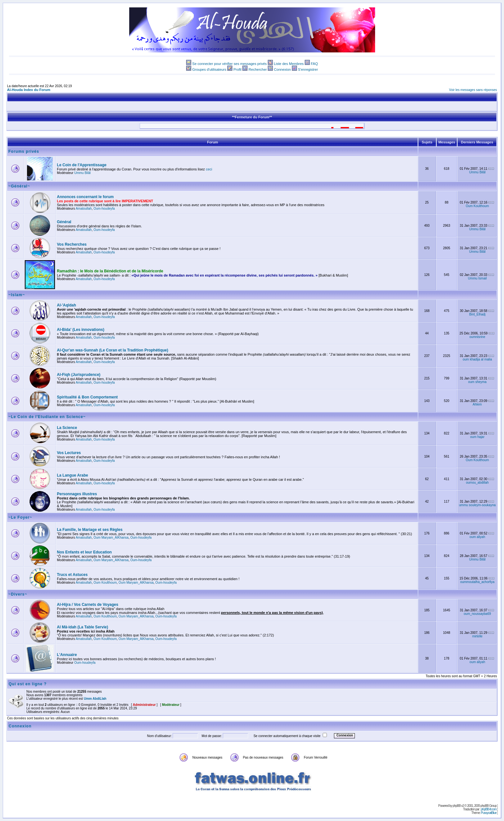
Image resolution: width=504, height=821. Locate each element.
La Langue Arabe (72, 475)
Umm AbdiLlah (95, 699)
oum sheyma (477, 382)
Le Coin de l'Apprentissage (82, 165)
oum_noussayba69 (477, 614)
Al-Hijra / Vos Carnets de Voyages (88, 605)
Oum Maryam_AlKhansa (111, 538)
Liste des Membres (289, 64)
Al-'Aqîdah (67, 305)
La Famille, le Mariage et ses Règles (90, 530)
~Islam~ (17, 295)
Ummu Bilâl (82, 173)
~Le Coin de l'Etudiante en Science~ (47, 417)
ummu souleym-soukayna (477, 505)
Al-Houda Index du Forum (29, 90)
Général (64, 222)
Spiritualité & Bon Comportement (87, 397)
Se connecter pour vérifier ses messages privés (230, 64)
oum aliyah (477, 537)
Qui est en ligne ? (28, 684)
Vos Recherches (72, 244)
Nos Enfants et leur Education (84, 552)
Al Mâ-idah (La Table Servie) (82, 627)
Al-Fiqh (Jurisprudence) (79, 375)
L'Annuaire (67, 655)
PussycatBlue (489, 813)
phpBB (457, 806)
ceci (209, 169)
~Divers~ (18, 594)
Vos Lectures (69, 453)
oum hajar (477, 437)
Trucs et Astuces (72, 575)
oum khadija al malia (477, 359)
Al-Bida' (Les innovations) (81, 330)
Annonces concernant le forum (85, 197)
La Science (67, 428)
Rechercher (258, 69)
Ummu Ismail (477, 278)
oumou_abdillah (477, 483)
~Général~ (19, 186)
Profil (237, 69)
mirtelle (477, 636)
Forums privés (24, 151)
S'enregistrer (308, 69)
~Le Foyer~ (20, 517)
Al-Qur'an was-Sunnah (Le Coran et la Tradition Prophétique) (113, 350)
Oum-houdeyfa (104, 209)
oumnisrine (477, 337)
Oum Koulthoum (477, 206)
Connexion (282, 69)
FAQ (314, 64)
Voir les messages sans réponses (473, 90)
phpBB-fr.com (489, 809)
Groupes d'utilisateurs (209, 69)
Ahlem (477, 404)
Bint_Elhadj (477, 314)
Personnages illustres (77, 494)
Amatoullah (84, 209)
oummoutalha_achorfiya (477, 582)
